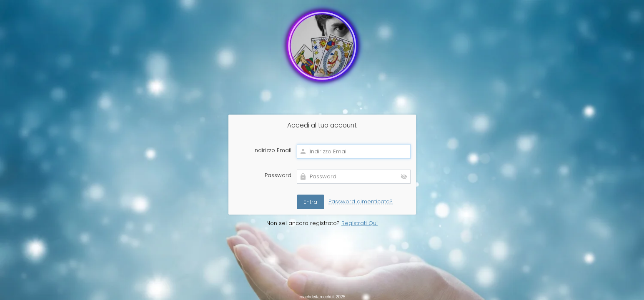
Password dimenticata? (361, 201)
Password (278, 175)
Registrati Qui (360, 223)
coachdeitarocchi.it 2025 (322, 297)
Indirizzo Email (272, 150)
